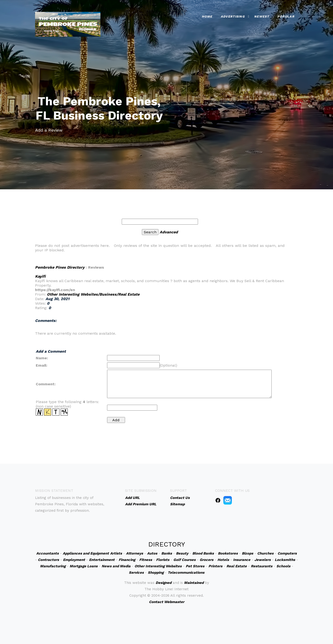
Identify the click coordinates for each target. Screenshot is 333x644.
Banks (167, 553)
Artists (116, 553)
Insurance (242, 560)
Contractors (48, 560)
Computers (287, 553)
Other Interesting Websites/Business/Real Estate (93, 294)
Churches (265, 553)
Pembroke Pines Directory (60, 267)
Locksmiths (285, 560)
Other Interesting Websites (158, 566)
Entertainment (102, 560)
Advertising (233, 16)
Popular (286, 16)
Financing (127, 560)
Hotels (223, 560)
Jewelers (263, 560)
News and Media (116, 566)
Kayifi (40, 276)
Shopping (156, 573)
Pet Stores (195, 566)
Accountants (47, 553)
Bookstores (228, 553)
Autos (152, 553)
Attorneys (135, 553)
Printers (215, 566)
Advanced (169, 232)
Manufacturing (53, 566)
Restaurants (262, 566)
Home (207, 16)
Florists (163, 560)
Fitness (146, 560)
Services (136, 573)
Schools (283, 566)
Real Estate (237, 566)
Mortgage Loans (84, 566)
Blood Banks (203, 553)
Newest (262, 16)
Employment (74, 560)
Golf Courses (184, 560)
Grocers (207, 560)
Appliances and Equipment (86, 553)
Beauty (182, 553)
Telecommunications (186, 573)
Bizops (247, 553)
